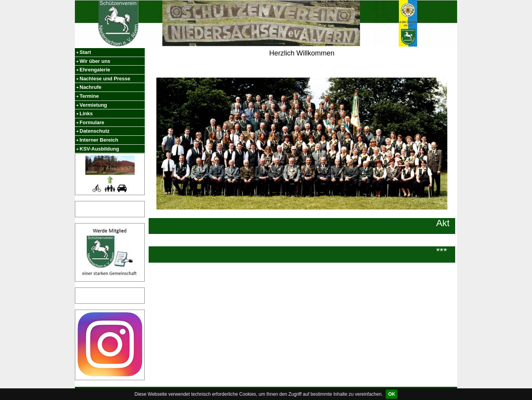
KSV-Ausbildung (99, 149)
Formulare (92, 122)
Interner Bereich (99, 140)
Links (86, 113)
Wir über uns (95, 61)
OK (392, 394)
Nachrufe (90, 87)
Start (85, 52)
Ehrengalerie (95, 70)
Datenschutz (94, 131)
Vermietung (93, 105)
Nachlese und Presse (105, 79)
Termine (89, 96)
